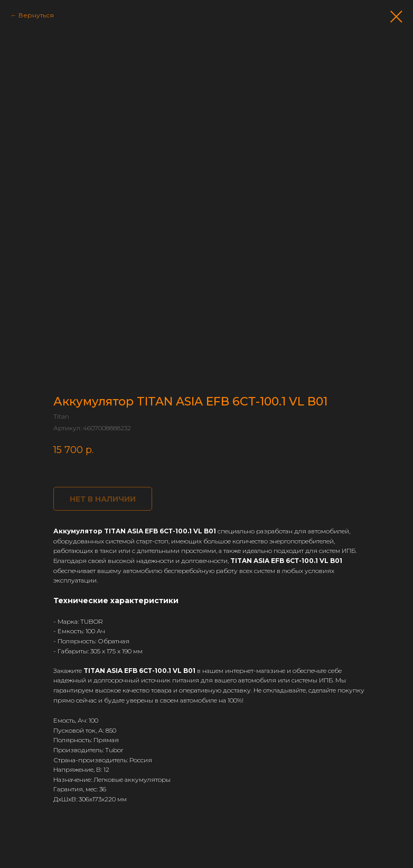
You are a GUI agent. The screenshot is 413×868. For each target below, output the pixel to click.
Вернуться (36, 15)
